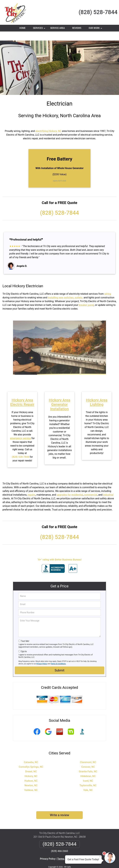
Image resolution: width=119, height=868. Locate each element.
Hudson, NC (31, 772)
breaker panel (86, 296)
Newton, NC (31, 776)
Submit (59, 661)
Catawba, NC (31, 753)
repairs (32, 486)
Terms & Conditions (58, 655)
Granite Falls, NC (88, 762)
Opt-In (24, 642)
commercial (91, 486)
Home (22, 28)
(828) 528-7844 (98, 12)
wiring (108, 285)
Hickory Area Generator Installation (59, 395)
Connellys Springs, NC (31, 758)
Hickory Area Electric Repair (22, 393)
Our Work (96, 29)
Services (40, 29)
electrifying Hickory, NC (48, 122)
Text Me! (25, 632)
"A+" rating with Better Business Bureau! (59, 550)
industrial (108, 486)
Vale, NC (88, 781)
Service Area (57, 28)
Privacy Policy (42, 655)
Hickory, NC (31, 767)
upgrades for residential (70, 486)
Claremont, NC (88, 753)
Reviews (77, 28)
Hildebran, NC (88, 767)
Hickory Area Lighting (97, 393)
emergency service (21, 429)
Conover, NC (88, 758)
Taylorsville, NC (88, 776)
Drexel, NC (31, 762)
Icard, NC (88, 772)
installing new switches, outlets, (65, 288)
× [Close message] (100, 857)
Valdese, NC (31, 781)
